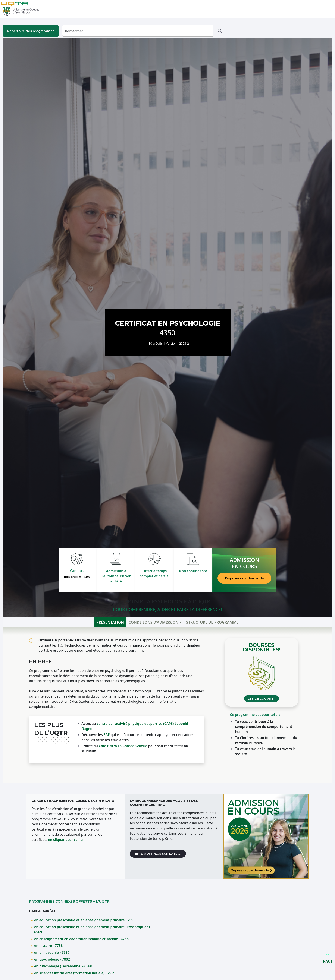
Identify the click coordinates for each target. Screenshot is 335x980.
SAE (107, 735)
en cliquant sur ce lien (66, 840)
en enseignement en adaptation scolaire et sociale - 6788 (81, 939)
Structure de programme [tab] (212, 622)
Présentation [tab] (110, 622)
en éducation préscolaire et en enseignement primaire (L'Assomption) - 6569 (93, 929)
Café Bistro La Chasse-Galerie (123, 746)
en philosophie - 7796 (52, 952)
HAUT (328, 960)
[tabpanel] (167, 705)
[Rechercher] (138, 31)
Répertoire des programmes (31, 31)
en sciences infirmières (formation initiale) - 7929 (75, 973)
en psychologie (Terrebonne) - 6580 (63, 966)
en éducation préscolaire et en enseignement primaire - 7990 (85, 920)
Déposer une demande (245, 578)
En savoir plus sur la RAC (158, 854)
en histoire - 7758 (48, 946)
